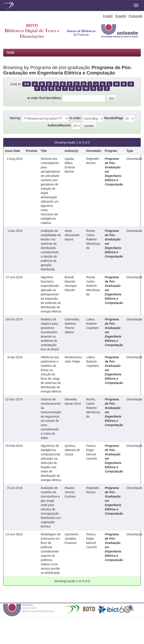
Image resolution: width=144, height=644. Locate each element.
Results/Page (114, 118)
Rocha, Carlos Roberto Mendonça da (93, 239)
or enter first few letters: (44, 98)
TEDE (10, 53)
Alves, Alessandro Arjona (72, 235)
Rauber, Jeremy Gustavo (70, 492)
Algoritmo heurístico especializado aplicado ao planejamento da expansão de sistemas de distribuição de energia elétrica (51, 294)
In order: (76, 118)
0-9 (27, 84)
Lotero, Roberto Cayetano (93, 324)
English (108, 16)
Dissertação (134, 159)
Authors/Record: (59, 125)
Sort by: (15, 118)
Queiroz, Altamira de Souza (72, 450)
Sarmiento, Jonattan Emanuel (72, 539)
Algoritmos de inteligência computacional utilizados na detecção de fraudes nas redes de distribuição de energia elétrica (51, 463)
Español (121, 16)
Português (135, 16)
